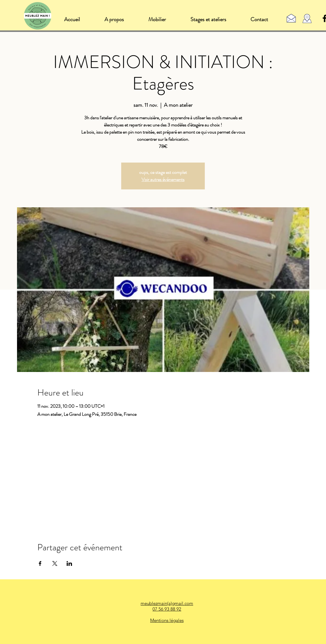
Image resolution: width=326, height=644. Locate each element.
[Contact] (291, 18)
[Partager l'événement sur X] (55, 563)
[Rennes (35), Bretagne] (307, 19)
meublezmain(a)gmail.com (167, 603)
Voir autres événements (163, 179)
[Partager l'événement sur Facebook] (40, 563)
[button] (157, 19)
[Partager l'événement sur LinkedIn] (69, 563)
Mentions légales (167, 620)
